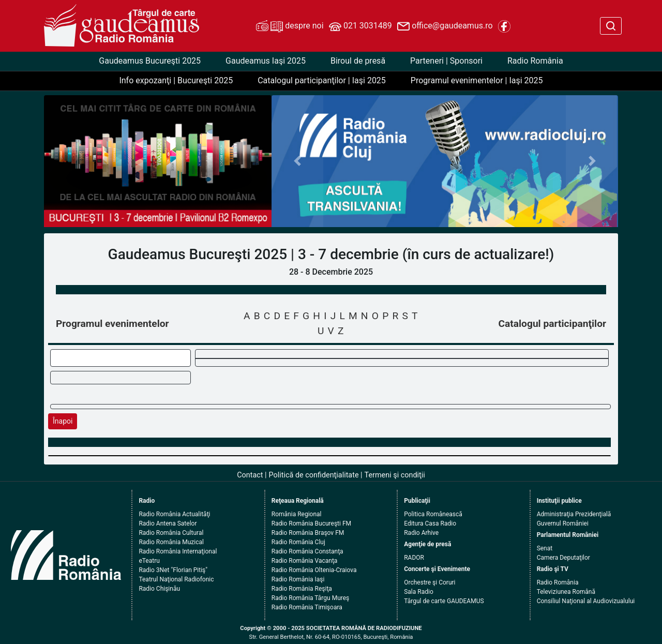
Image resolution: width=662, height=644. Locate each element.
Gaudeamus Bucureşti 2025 (150, 61)
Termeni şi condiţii (395, 475)
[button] (298, 161)
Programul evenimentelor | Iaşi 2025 (477, 80)
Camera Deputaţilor (563, 558)
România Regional (297, 514)
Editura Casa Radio (430, 523)
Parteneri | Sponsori (446, 61)
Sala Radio (419, 592)
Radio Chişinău (159, 589)
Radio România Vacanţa (305, 561)
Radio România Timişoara (307, 607)
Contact (250, 475)
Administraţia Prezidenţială (574, 514)
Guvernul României (563, 523)
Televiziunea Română (566, 592)
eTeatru (149, 561)
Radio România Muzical (171, 542)
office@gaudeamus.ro (445, 26)
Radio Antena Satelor (168, 523)
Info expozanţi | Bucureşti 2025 (176, 80)
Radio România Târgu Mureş (310, 598)
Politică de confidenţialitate (314, 475)
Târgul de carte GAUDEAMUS (444, 601)
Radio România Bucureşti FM (311, 523)
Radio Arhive (421, 533)
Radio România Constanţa (307, 551)
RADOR (414, 558)
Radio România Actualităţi (174, 514)
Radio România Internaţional (178, 551)
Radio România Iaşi (298, 579)
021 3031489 (360, 26)
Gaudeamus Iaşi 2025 (266, 61)
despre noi (290, 26)
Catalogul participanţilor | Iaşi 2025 (322, 80)
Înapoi (63, 421)
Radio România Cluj (298, 542)
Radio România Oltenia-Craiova (314, 570)
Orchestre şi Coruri (430, 582)
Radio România (535, 61)
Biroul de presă (358, 61)
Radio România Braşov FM (308, 533)
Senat (545, 548)
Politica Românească (433, 514)
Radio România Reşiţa (302, 589)
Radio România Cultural (171, 533)
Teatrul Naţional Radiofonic (176, 579)
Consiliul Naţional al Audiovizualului (586, 601)
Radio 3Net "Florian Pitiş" (173, 570)
